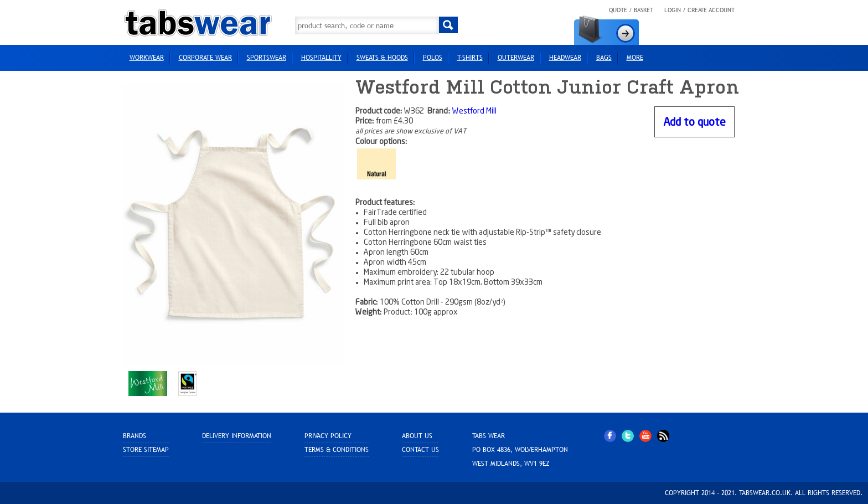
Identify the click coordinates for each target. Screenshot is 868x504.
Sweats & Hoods (382, 58)
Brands (135, 436)
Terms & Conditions (337, 450)
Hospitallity (321, 58)
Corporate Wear (205, 58)
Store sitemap (146, 450)
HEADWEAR (565, 58)
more (635, 58)
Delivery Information (237, 436)
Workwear (147, 58)
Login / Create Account (699, 10)
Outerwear (516, 58)
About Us (417, 436)
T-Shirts (470, 58)
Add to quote (694, 123)
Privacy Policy (328, 436)
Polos (433, 58)
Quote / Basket (631, 10)
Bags (604, 58)
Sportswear (267, 58)
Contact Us (420, 450)
